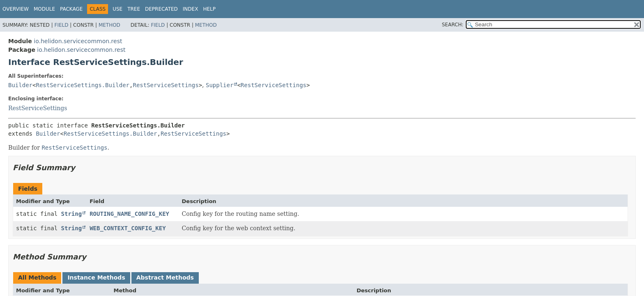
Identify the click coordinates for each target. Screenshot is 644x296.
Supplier (220, 85)
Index (191, 9)
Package (71, 9)
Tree (134, 9)
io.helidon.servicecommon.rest (78, 41)
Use (117, 9)
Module (44, 9)
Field (61, 25)
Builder (20, 85)
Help (209, 9)
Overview (16, 9)
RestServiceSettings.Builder (83, 85)
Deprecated (161, 9)
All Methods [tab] (37, 277)
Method (109, 25)
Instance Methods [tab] (96, 277)
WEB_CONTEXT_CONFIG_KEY (128, 228)
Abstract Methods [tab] (165, 277)
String (72, 214)
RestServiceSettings (166, 85)
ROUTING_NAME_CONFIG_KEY (129, 214)
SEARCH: (453, 25)
